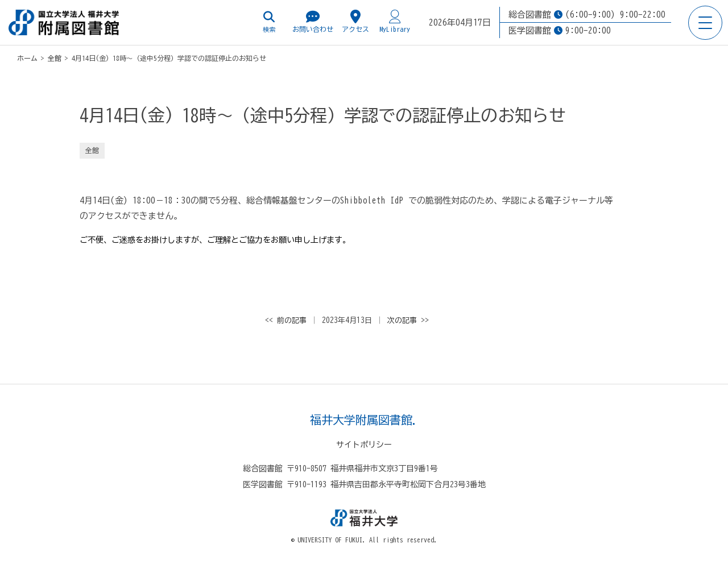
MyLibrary (395, 21)
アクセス (355, 21)
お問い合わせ (313, 21)
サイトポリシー (364, 445)
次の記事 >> (408, 320)
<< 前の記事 (286, 320)
